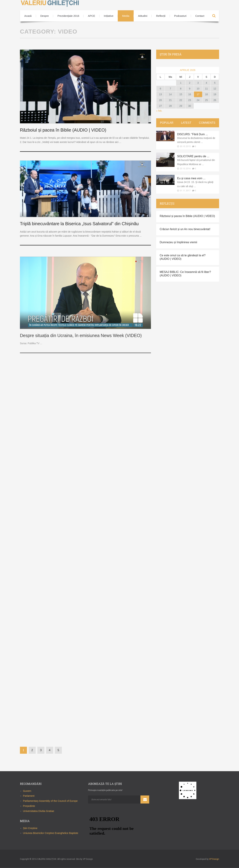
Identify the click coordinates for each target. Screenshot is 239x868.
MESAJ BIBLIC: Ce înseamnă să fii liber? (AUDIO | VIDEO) (185, 274)
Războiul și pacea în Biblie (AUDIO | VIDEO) (63, 130)
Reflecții (161, 16)
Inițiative (109, 16)
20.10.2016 (185, 168)
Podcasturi (180, 16)
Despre (45, 16)
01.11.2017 (185, 191)
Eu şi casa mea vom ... (191, 178)
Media (126, 16)
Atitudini (143, 16)
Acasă (28, 16)
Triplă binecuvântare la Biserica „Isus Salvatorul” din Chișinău (79, 224)
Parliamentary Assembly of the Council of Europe (50, 801)
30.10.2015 (185, 146)
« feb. (159, 111)
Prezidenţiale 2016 (68, 16)
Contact (200, 16)
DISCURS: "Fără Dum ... (192, 134)
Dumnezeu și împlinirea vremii (178, 242)
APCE (91, 16)
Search (214, 16)
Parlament (29, 796)
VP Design (214, 859)
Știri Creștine (30, 828)
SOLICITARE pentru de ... (193, 156)
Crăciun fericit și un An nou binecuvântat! (185, 229)
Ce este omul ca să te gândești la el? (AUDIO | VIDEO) (183, 257)
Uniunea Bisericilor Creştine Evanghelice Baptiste (51, 833)
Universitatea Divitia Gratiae (39, 811)
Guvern (27, 791)
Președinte (29, 806)
